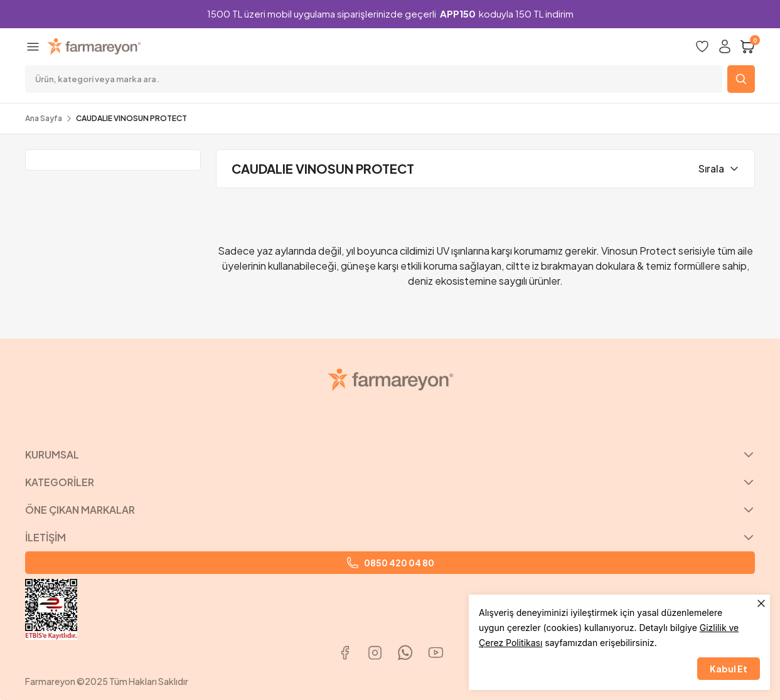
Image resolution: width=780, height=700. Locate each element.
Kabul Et (729, 669)
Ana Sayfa (44, 118)
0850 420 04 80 (390, 563)
